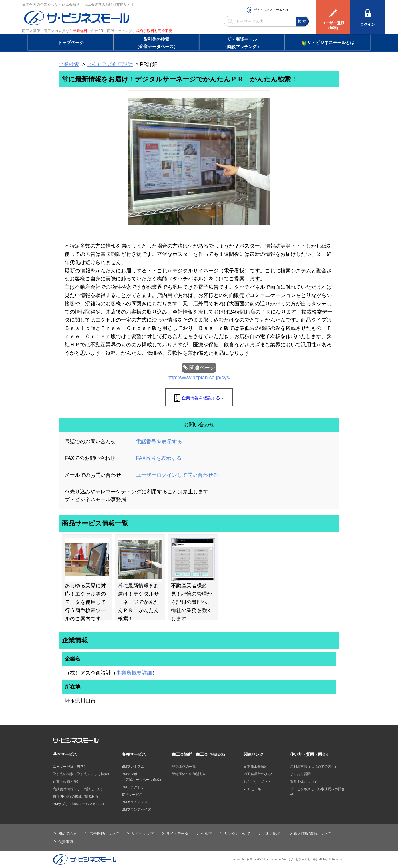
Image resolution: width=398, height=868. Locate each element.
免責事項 (66, 842)
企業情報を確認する (201, 398)
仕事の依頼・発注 (67, 782)
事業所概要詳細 (134, 673)
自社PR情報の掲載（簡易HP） (76, 797)
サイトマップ (142, 834)
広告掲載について (104, 834)
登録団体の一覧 (184, 767)
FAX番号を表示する (159, 458)
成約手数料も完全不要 (154, 31)
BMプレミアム (133, 767)
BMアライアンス (135, 802)
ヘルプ (206, 834)
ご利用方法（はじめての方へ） (314, 767)
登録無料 (80, 31)
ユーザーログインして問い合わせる (177, 475)
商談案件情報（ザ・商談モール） (79, 789)
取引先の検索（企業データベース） (156, 43)
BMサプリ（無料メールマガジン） (79, 804)
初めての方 (68, 834)
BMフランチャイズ (136, 809)
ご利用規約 (272, 834)
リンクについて (237, 834)
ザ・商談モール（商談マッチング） (242, 43)
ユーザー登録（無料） (70, 767)
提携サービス (132, 795)
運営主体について (304, 782)
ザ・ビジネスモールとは (271, 10)
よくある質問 (300, 774)
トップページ (71, 42)
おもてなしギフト (257, 782)
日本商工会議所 (256, 767)
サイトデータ (177, 834)
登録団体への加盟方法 (189, 774)
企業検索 (69, 64)
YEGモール (252, 789)
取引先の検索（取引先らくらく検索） (82, 774)
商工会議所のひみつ (259, 774)
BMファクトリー (135, 787)
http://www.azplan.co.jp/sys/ (199, 378)
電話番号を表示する (159, 442)
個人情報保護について (312, 834)
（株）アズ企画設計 (110, 64)
